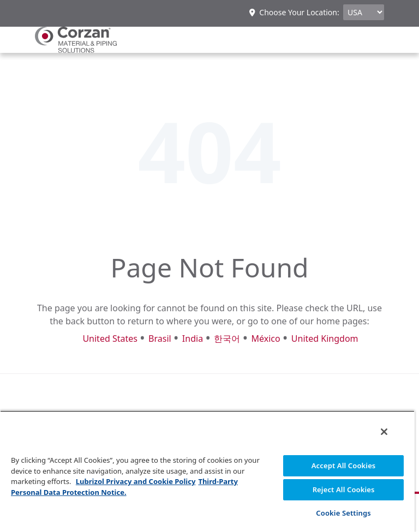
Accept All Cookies (344, 465)
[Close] (384, 432)
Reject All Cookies (344, 489)
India (193, 338)
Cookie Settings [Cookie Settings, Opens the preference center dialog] (343, 513)
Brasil (160, 338)
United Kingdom (325, 338)
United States (110, 338)
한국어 (227, 338)
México (265, 338)
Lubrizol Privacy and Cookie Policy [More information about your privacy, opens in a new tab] (136, 481)
